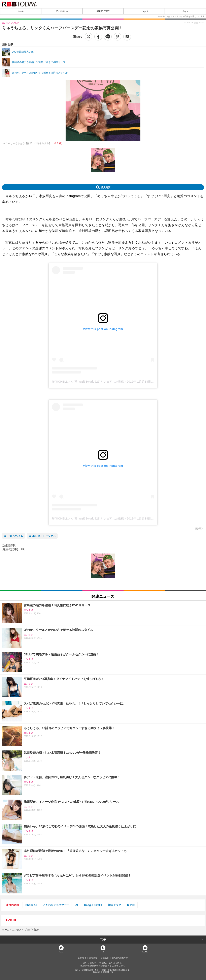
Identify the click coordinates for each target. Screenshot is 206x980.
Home (61, 952)
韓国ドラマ (115, 905)
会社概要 (105, 958)
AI (77, 905)
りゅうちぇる (15, 536)
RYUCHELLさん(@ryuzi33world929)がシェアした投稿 (88, 382)
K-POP (131, 905)
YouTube (145, 952)
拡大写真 (106, 187)
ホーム (21, 11)
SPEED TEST (103, 11)
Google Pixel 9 (93, 905)
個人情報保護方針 (120, 958)
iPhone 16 (31, 905)
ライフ (185, 11)
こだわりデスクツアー (56, 905)
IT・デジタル (62, 11)
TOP (103, 940)
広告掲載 (93, 958)
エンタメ (144, 11)
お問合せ (82, 958)
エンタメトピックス (44, 536)
